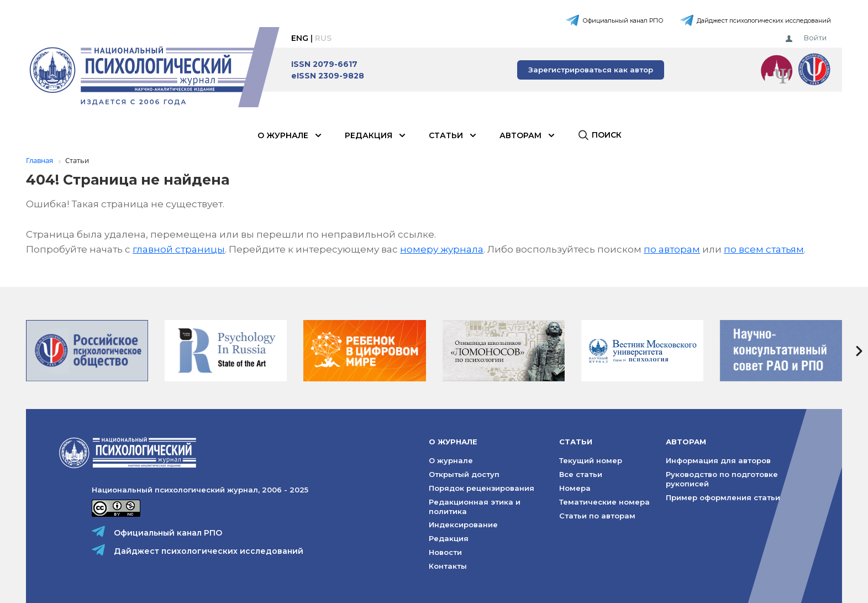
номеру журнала (442, 249)
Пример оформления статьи (723, 497)
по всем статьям (764, 249)
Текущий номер (591, 460)
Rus (323, 38)
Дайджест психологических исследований (764, 20)
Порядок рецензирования (482, 488)
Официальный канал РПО (623, 20)
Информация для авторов (718, 460)
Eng (300, 38)
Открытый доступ (464, 474)
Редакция (369, 135)
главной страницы (179, 249)
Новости (445, 552)
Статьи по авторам (597, 516)
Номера (575, 488)
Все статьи (581, 474)
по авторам (672, 249)
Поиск (607, 135)
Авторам (520, 135)
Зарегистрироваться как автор (591, 70)
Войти (815, 38)
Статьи (446, 135)
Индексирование (463, 525)
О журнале (283, 135)
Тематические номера (604, 502)
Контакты (448, 566)
